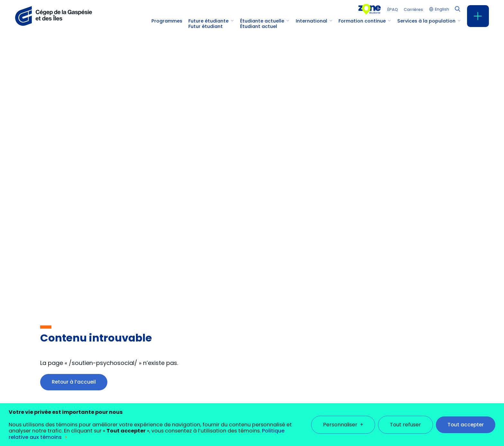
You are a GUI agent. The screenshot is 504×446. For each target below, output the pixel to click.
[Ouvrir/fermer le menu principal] (478, 16)
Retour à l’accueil (74, 382)
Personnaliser (343, 420)
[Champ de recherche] (457, 8)
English (442, 9)
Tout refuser (405, 420)
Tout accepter (466, 420)
